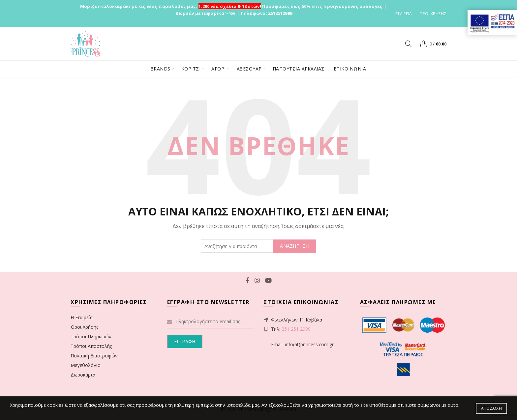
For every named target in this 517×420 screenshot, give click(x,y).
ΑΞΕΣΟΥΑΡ (249, 69)
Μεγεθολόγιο (86, 365)
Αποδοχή (491, 408)
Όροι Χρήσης (84, 327)
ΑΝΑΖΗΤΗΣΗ (295, 246)
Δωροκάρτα (83, 375)
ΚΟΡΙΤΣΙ (191, 69)
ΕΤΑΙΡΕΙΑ (404, 14)
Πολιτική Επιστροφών (94, 356)
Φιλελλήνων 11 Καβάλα (297, 320)
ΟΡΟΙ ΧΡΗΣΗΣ (433, 14)
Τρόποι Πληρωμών (91, 336)
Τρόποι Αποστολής (91, 346)
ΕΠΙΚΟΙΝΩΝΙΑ (350, 69)
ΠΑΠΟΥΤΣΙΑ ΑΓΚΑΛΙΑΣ (299, 69)
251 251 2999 (296, 329)
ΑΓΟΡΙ (219, 69)
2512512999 (280, 13)
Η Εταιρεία (82, 317)
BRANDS (160, 69)
